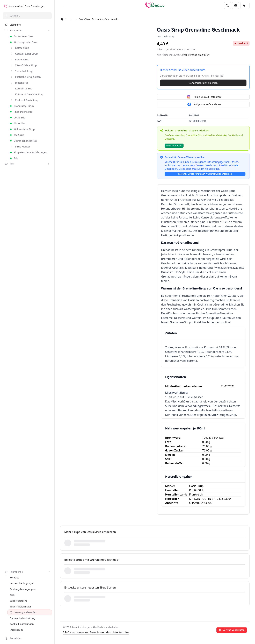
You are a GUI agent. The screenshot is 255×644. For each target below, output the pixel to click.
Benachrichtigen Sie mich (203, 83)
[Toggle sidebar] (62, 5)
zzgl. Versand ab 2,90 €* (196, 55)
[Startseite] (62, 19)
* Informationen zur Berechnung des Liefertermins (96, 632)
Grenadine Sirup (174, 146)
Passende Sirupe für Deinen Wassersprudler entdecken (205, 174)
